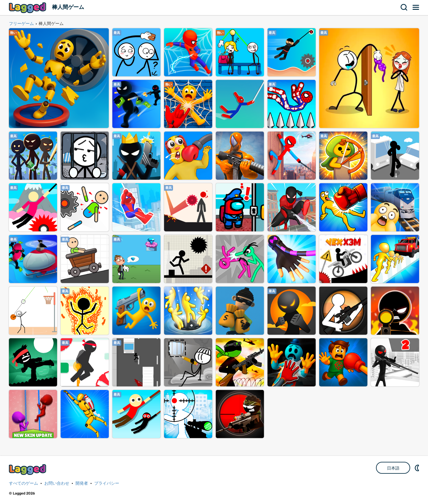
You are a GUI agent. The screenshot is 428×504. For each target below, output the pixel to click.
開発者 (82, 483)
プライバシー (107, 483)
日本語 (393, 468)
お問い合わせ (57, 483)
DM (418, 468)
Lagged (28, 8)
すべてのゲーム (23, 483)
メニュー (416, 7)
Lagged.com (28, 469)
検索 (404, 7)
